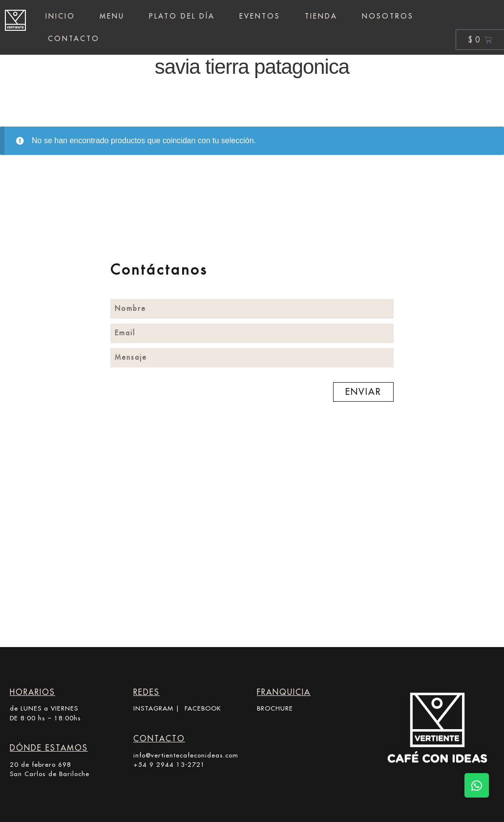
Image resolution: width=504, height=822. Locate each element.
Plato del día (182, 16)
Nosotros (388, 16)
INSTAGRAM (153, 708)
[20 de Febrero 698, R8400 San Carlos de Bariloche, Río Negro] (252, 562)
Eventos (260, 16)
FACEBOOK (203, 708)
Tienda (321, 16)
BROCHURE (275, 708)
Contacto (74, 39)
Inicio (60, 16)
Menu (112, 16)
